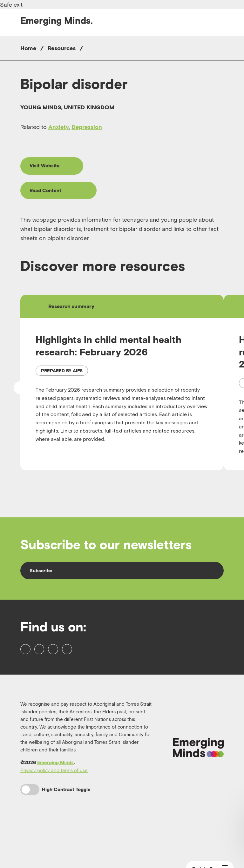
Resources (62, 48)
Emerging (57, 20)
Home (28, 48)
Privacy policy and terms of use (54, 810)
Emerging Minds (55, 802)
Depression (87, 127)
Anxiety (59, 127)
